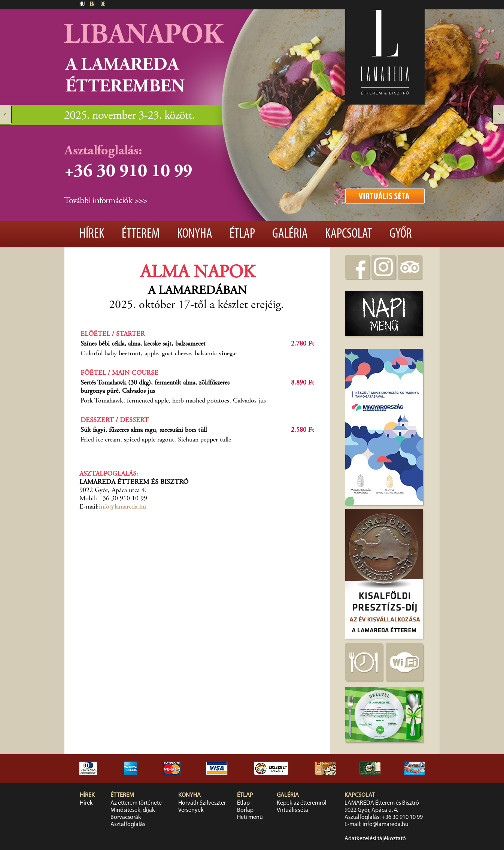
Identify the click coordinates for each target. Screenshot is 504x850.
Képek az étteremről (302, 803)
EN (92, 5)
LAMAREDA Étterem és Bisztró (382, 803)
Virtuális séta (292, 810)
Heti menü (250, 817)
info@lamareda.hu (122, 507)
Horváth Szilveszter (202, 803)
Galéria (290, 234)
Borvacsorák (126, 817)
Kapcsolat (349, 234)
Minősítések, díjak (133, 810)
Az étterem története (136, 803)
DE (103, 5)
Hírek (92, 234)
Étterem (141, 234)
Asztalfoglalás (128, 825)
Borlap (245, 810)
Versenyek (191, 810)
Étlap (242, 234)
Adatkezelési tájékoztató (375, 839)
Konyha (195, 234)
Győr (401, 234)
